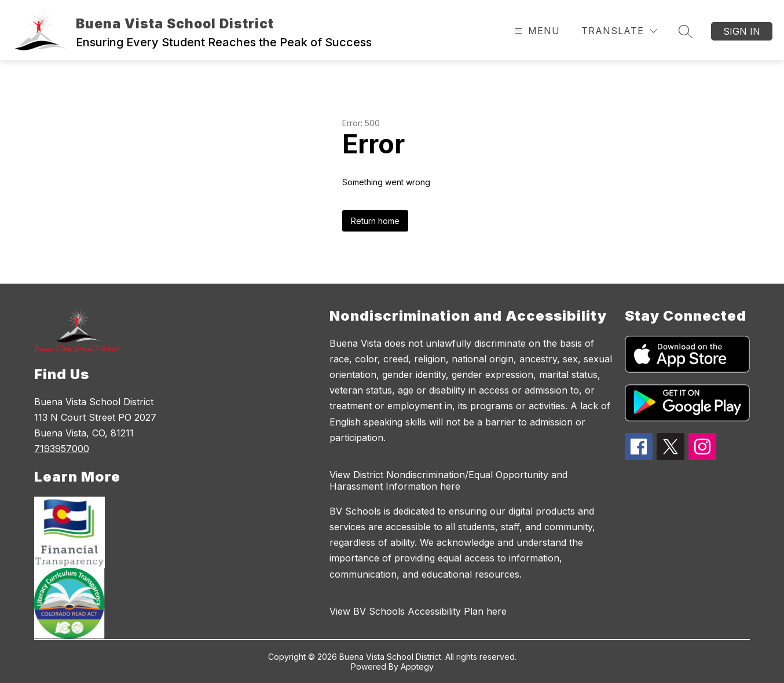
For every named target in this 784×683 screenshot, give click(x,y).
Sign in (742, 31)
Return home (375, 221)
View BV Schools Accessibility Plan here (418, 611)
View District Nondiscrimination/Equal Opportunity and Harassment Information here (448, 480)
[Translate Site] (619, 31)
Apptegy (417, 667)
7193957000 (62, 449)
